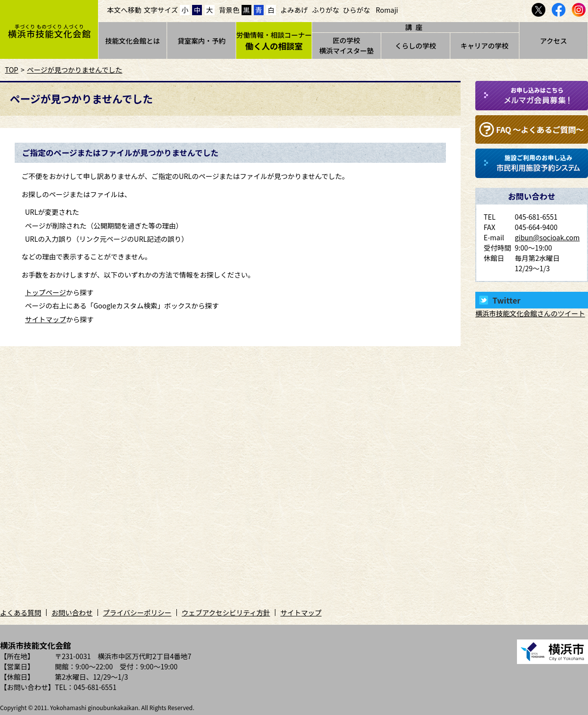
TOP (12, 70)
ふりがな (325, 10)
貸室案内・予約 (201, 41)
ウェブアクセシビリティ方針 (226, 613)
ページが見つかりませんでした (75, 70)
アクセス (553, 41)
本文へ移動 (124, 10)
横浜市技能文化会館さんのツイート (530, 313)
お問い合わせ (72, 613)
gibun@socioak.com (547, 237)
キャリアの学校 (485, 46)
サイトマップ (46, 319)
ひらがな (357, 10)
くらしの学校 (416, 46)
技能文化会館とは (132, 41)
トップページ (46, 292)
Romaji (387, 10)
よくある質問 (21, 613)
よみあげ (294, 10)
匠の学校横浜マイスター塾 (346, 45)
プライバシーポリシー (137, 613)
